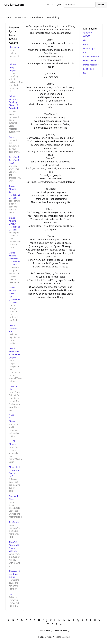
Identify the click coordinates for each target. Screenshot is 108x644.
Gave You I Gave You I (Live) (14, 160)
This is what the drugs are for (14, 574)
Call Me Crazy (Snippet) (13, 67)
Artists (50, 5)
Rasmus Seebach (91, 57)
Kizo (85, 52)
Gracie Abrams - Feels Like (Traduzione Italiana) (14, 259)
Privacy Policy (62, 630)
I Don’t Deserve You (13, 328)
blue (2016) (14, 47)
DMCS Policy (45, 630)
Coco (86, 44)
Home (8, 17)
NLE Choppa (89, 48)
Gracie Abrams (36, 17)
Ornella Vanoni (90, 61)
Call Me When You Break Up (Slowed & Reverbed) (14, 102)
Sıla (85, 73)
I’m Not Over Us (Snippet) (13, 418)
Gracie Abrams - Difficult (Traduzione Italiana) (14, 224)
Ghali (86, 40)
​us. (10, 594)
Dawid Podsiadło (91, 65)
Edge (11, 137)
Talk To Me (14, 522)
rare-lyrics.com (14, 5)
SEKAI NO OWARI (88, 35)
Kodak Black (89, 69)
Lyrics (59, 5)
